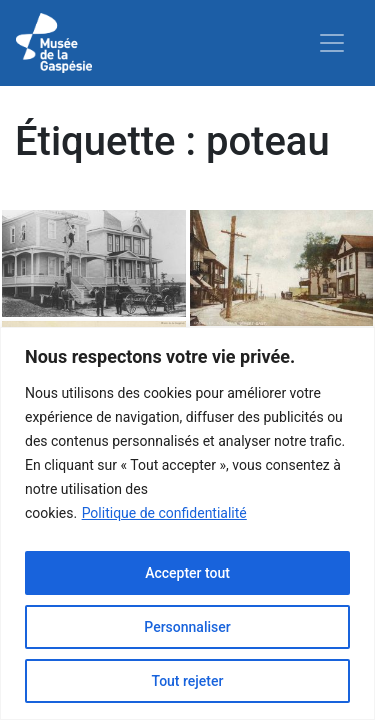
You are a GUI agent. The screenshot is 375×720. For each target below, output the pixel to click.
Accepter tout (187, 573)
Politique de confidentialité (164, 513)
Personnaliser (187, 627)
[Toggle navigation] (332, 43)
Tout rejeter (188, 681)
